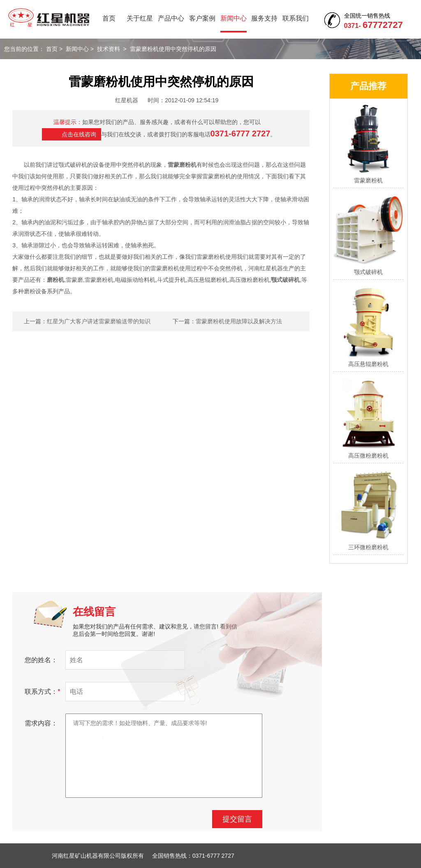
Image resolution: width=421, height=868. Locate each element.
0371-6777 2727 (241, 134)
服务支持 (264, 18)
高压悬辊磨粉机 (368, 364)
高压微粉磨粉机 (368, 456)
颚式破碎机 (285, 280)
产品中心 (171, 18)
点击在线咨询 (79, 134)
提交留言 (237, 819)
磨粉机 (56, 280)
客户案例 (202, 18)
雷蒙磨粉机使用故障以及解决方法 (239, 321)
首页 (109, 18)
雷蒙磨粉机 (182, 165)
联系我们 (296, 18)
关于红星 (140, 18)
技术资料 (109, 49)
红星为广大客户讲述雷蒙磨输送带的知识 (99, 321)
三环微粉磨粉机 (368, 547)
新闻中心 (234, 18)
